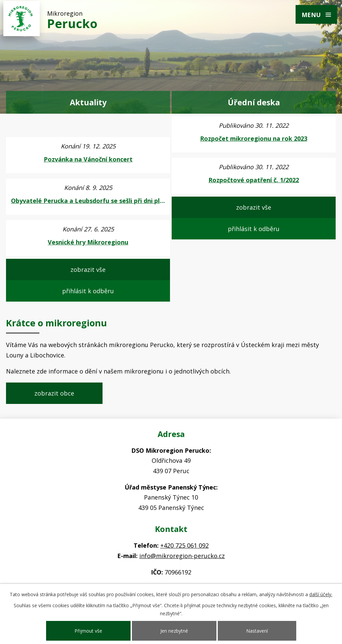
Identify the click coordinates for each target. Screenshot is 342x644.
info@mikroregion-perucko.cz (182, 556)
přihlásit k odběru (88, 291)
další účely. (321, 594)
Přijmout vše (88, 631)
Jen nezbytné (174, 631)
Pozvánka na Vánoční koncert (88, 159)
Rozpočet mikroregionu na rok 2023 (254, 138)
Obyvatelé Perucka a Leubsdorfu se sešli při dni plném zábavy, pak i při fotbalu (88, 201)
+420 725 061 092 (185, 545)
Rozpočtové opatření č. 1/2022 (254, 180)
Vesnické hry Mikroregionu (88, 242)
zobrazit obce (54, 393)
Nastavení (257, 631)
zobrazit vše (88, 270)
